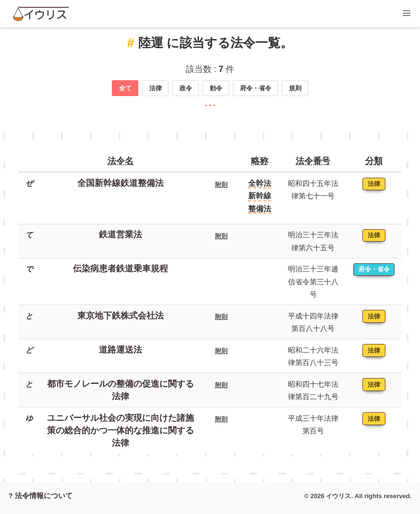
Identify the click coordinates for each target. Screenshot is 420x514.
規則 (295, 88)
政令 (186, 88)
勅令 (216, 88)
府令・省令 (256, 88)
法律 (156, 88)
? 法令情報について (41, 496)
